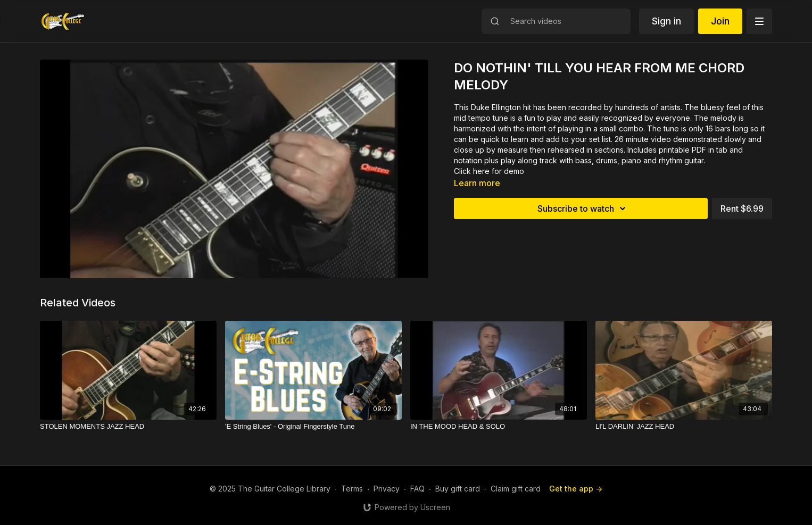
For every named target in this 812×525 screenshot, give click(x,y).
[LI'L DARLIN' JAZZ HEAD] (684, 427)
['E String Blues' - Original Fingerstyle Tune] (313, 427)
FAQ (417, 489)
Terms (352, 489)
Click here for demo (489, 171)
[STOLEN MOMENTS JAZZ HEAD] (128, 427)
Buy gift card (458, 489)
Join (720, 21)
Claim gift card (516, 489)
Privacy (387, 489)
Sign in (666, 21)
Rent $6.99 (742, 209)
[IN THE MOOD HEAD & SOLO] (499, 427)
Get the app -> (576, 489)
